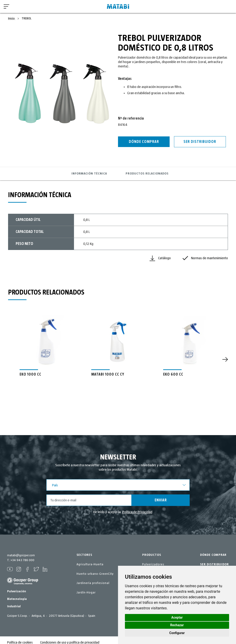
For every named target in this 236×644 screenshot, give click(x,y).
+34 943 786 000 (22, 560)
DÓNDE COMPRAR (213, 555)
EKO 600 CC (173, 374)
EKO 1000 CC (30, 374)
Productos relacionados (147, 174)
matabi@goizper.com (21, 555)
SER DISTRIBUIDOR (214, 564)
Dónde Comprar (144, 142)
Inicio (12, 18)
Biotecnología (17, 599)
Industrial (14, 606)
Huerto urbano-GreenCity (95, 574)
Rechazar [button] (177, 625)
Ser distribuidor (200, 142)
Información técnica (89, 174)
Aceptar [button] (177, 617)
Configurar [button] (177, 633)
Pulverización (17, 591)
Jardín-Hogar (86, 593)
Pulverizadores (153, 564)
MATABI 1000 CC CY (108, 374)
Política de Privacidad (137, 512)
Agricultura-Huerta (90, 564)
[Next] (225, 359)
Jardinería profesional (93, 583)
